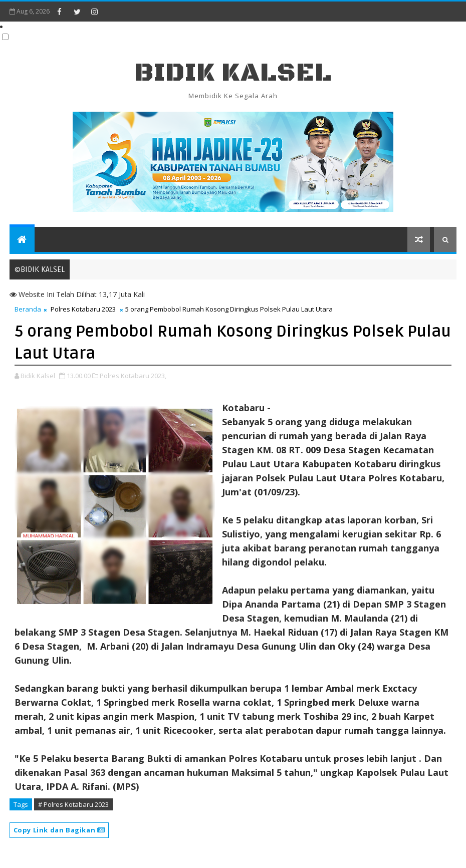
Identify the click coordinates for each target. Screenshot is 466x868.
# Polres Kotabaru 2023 (73, 804)
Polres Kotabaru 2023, (133, 376)
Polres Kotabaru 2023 (83, 309)
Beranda (28, 309)
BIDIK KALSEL (233, 73)
